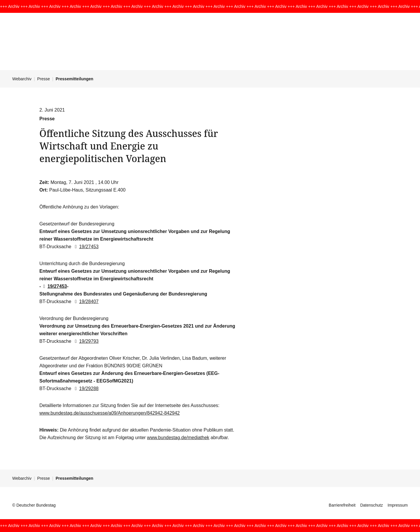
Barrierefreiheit (342, 505)
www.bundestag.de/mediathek (178, 438)
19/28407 (86, 301)
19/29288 (86, 388)
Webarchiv (22, 79)
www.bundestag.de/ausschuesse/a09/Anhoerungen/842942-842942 (110, 413)
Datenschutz (372, 505)
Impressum (398, 505)
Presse (44, 79)
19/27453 (86, 247)
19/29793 (86, 341)
